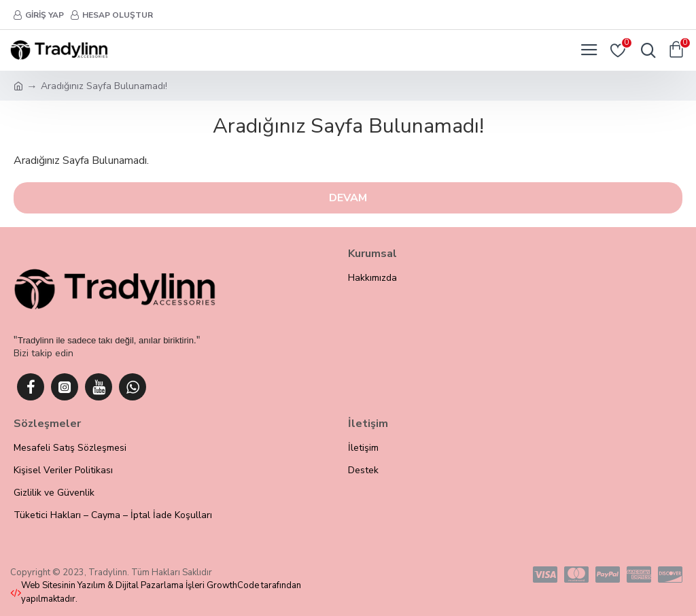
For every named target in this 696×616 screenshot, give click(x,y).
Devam (348, 198)
